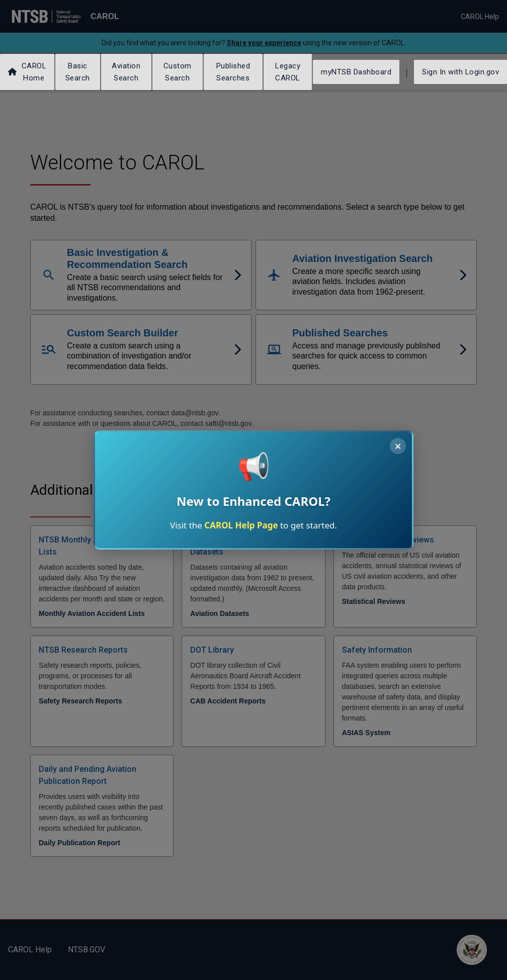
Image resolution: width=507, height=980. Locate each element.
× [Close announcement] (398, 446)
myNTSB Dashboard (356, 72)
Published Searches (233, 72)
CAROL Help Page (241, 525)
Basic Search (78, 72)
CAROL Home (27, 72)
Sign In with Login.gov (460, 72)
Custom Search (178, 72)
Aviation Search (126, 72)
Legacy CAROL (288, 72)
